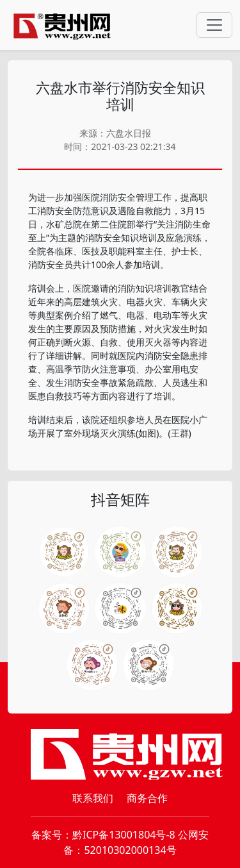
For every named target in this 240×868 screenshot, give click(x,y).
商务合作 (147, 798)
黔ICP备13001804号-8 (124, 835)
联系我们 (93, 798)
